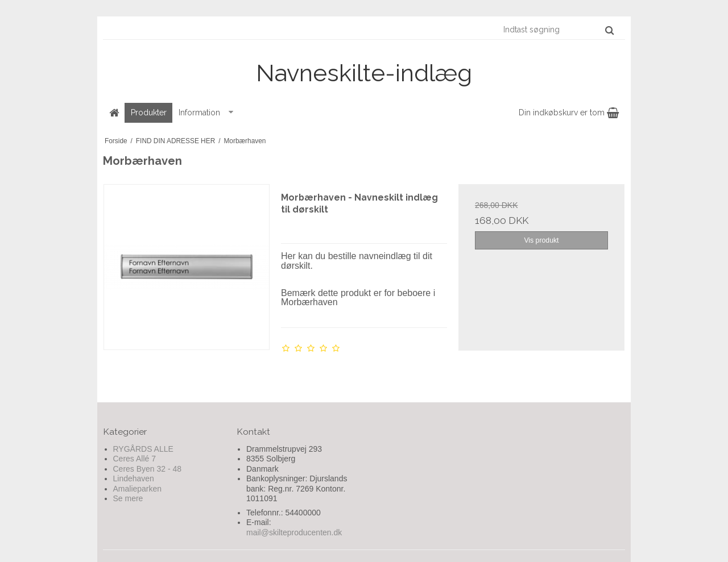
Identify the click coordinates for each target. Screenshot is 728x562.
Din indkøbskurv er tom (569, 113)
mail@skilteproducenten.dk (294, 532)
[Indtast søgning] (558, 30)
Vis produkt (541, 240)
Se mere (128, 498)
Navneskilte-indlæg (364, 73)
